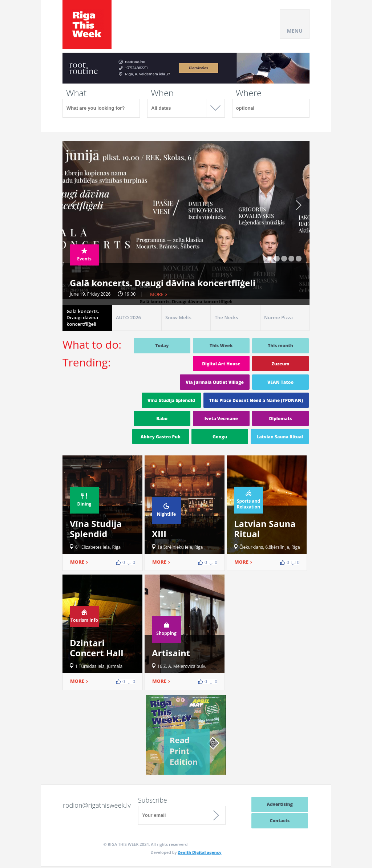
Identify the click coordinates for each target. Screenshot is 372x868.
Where (249, 93)
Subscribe (153, 800)
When (162, 93)
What (76, 93)
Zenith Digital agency (199, 852)
